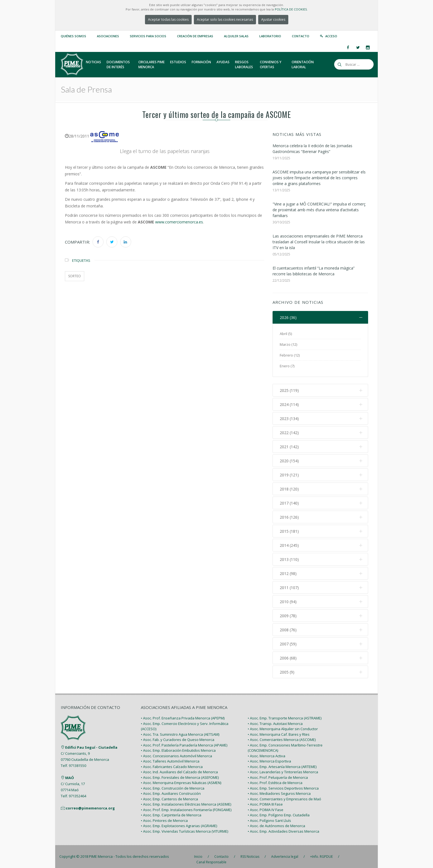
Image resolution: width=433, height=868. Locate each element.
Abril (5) (286, 334)
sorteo (75, 276)
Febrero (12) (290, 355)
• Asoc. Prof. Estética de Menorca (275, 777)
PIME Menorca (101, 851)
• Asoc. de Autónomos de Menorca (276, 820)
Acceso (331, 36)
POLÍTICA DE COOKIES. (291, 9)
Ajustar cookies (273, 19)
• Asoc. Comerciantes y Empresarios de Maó (284, 793)
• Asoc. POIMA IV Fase (266, 804)
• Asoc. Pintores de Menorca (164, 815)
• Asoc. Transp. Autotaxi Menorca (275, 718)
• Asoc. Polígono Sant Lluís (269, 815)
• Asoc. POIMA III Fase (265, 799)
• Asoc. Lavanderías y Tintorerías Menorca (283, 766)
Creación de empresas (195, 36)
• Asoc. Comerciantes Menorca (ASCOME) (282, 734)
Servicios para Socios (148, 36)
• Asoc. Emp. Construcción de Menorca (173, 782)
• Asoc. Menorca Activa (266, 750)
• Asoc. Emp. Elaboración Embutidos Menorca (178, 745)
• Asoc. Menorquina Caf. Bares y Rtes (279, 729)
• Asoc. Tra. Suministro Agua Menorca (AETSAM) (180, 729)
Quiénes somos (73, 36)
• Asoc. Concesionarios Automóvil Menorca (176, 750)
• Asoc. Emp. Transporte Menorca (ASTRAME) (285, 713)
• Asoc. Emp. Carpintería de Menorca (171, 809)
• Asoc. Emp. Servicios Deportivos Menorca (283, 782)
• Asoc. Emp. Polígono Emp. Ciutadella (279, 809)
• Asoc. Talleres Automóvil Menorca (170, 756)
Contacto (301, 36)
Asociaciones (108, 36)
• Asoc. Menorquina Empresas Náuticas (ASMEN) (181, 777)
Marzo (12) (288, 344)
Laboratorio (270, 36)
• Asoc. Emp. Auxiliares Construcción (171, 788)
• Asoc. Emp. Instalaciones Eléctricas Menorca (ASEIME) (186, 799)
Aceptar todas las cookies (168, 19)
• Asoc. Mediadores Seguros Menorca (279, 788)
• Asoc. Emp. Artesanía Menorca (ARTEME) (282, 761)
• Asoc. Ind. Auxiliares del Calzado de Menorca (179, 766)
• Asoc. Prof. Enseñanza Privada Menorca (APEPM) (183, 713)
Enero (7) (287, 366)
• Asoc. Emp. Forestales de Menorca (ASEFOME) (180, 772)
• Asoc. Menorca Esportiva (269, 756)
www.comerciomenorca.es (179, 222)
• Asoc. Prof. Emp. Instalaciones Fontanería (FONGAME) (186, 804)
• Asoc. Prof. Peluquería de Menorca (278, 772)
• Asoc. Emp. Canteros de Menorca (169, 793)
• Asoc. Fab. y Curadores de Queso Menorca (178, 734)
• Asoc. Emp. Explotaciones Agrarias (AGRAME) (179, 820)
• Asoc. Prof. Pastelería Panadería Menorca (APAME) (184, 739)
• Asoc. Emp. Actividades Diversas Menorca (283, 825)
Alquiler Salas (236, 36)
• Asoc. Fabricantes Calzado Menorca (172, 761)
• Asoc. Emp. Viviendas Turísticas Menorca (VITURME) (184, 825)
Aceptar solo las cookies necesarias (225, 19)
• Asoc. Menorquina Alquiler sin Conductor (283, 723)
